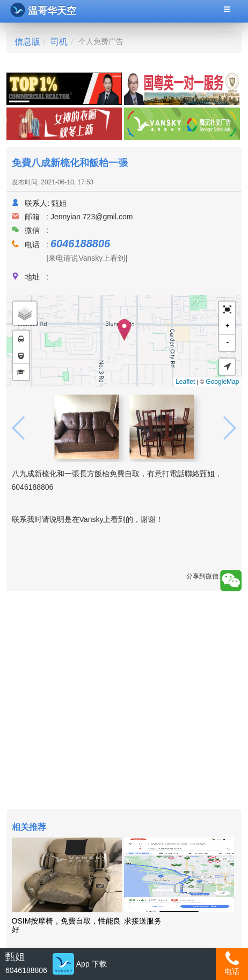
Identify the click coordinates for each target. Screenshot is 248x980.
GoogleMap (222, 382)
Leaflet (185, 382)
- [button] (227, 343)
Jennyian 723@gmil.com (92, 217)
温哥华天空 (43, 10)
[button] (227, 310)
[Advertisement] (124, 702)
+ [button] (227, 326)
